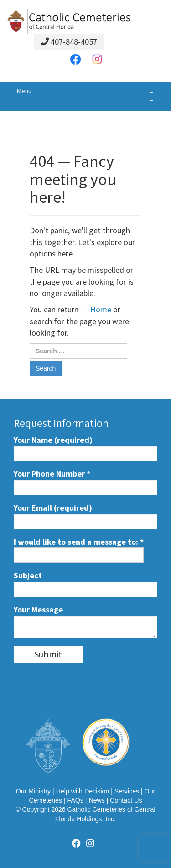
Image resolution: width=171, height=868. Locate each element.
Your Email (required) (85, 516)
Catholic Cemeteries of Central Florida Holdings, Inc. (105, 814)
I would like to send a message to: (79, 550)
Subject (85, 584)
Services (127, 791)
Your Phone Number (85, 482)
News (96, 800)
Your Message (85, 621)
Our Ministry (33, 791)
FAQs (75, 800)
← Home (96, 309)
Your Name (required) (85, 448)
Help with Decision (83, 791)
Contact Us (126, 800)
